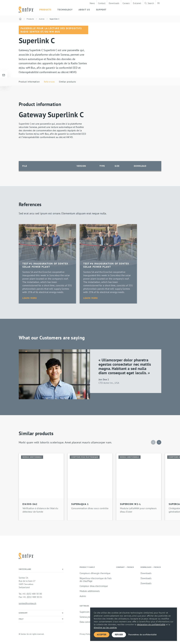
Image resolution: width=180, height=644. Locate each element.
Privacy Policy (85, 634)
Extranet (137, 3)
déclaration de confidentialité (151, 624)
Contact (102, 3)
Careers (126, 3)
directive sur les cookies (105, 627)
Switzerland (25, 569)
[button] (159, 442)
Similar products (67, 82)
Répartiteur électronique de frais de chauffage (96, 580)
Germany (23, 613)
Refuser (119, 635)
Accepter (102, 635)
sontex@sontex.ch (27, 603)
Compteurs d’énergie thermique (95, 573)
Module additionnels (90, 591)
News (92, 3)
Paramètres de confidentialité (143, 635)
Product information (29, 82)
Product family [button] (87, 567)
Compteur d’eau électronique (94, 586)
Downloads (114, 3)
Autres (83, 596)
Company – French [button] (125, 567)
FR (158, 3)
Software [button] (84, 606)
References (49, 82)
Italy (21, 619)
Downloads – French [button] (151, 567)
